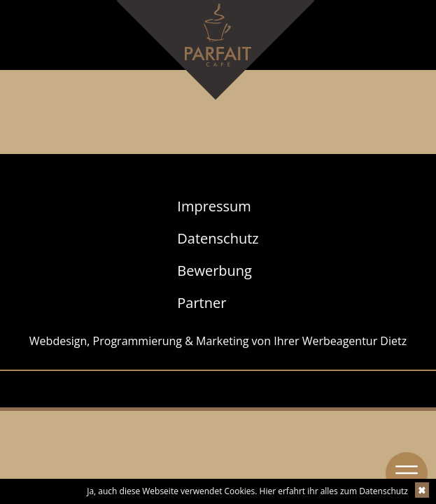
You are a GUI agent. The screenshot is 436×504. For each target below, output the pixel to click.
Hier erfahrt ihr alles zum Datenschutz (334, 491)
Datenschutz (218, 238)
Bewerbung (215, 271)
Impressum (214, 206)
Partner (202, 303)
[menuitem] (218, 206)
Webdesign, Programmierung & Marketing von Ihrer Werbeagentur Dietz (218, 341)
